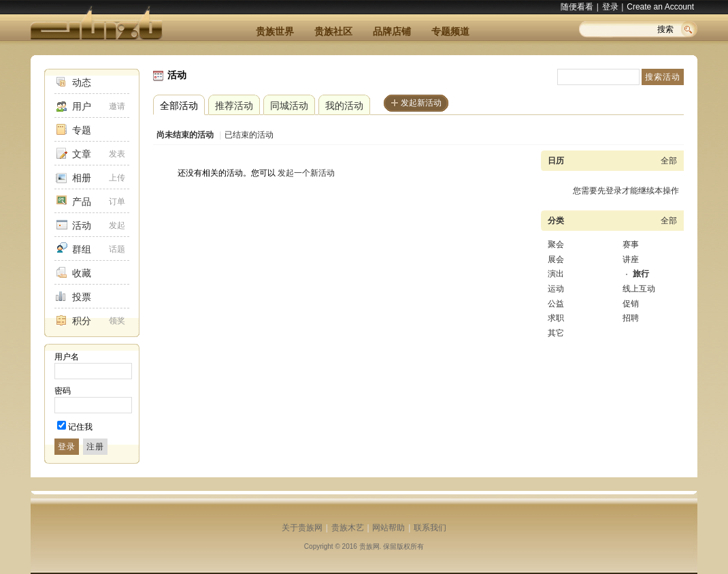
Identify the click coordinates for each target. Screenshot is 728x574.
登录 (610, 7)
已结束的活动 (249, 135)
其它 (556, 333)
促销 (631, 304)
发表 (117, 154)
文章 (82, 154)
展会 (556, 259)
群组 (82, 249)
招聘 (631, 318)
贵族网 (369, 546)
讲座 (631, 259)
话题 (117, 249)
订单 (117, 202)
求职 (556, 318)
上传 (117, 178)
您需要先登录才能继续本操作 (626, 191)
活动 (82, 225)
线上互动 (639, 289)
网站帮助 (388, 528)
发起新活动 (421, 103)
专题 (82, 130)
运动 (556, 289)
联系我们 (430, 528)
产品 (82, 202)
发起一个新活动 (306, 173)
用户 (82, 106)
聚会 (556, 244)
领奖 (117, 321)
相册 (82, 178)
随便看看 (577, 7)
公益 (556, 304)
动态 (82, 82)
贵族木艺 (348, 528)
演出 (556, 274)
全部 (669, 161)
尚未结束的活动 (185, 135)
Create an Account (660, 7)
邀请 (117, 106)
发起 (117, 225)
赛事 (631, 244)
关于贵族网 (302, 528)
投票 (82, 297)
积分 (82, 321)
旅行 (641, 274)
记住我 (80, 427)
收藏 (82, 273)
